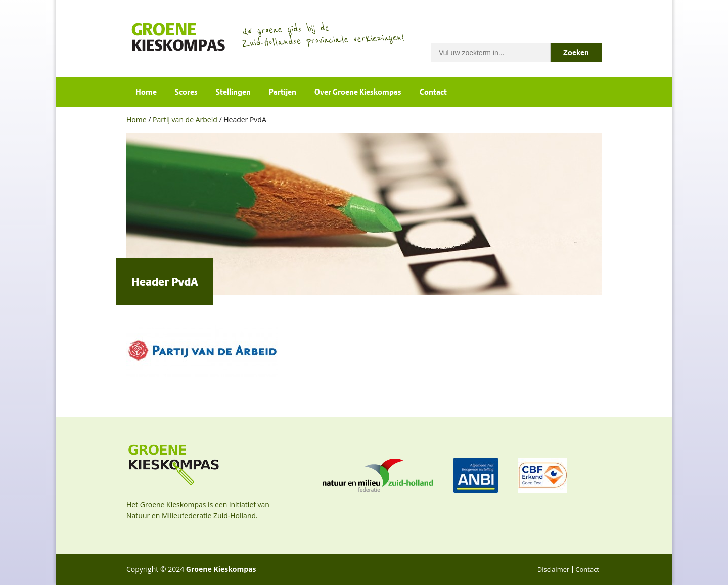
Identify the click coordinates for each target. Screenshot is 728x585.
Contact (433, 92)
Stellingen (233, 92)
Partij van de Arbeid (185, 120)
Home (146, 92)
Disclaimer (554, 570)
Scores (186, 92)
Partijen (283, 92)
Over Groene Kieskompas (358, 92)
